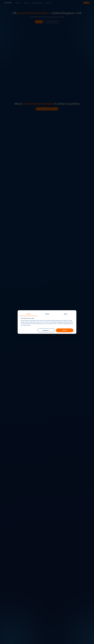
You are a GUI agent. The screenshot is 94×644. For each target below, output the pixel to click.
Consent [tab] (28, 314)
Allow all (65, 330)
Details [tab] (47, 314)
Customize (46, 330)
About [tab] (66, 314)
